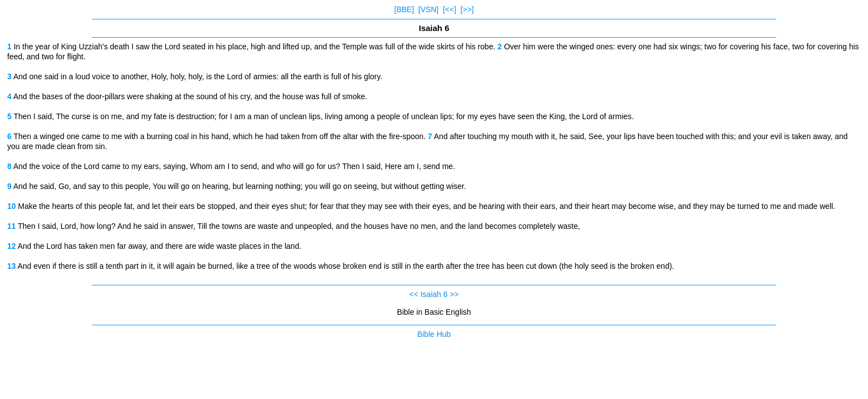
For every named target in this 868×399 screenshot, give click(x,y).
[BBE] (404, 9)
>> (454, 294)
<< (414, 294)
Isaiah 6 (434, 294)
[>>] (467, 9)
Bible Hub (434, 334)
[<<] (449, 9)
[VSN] (429, 9)
